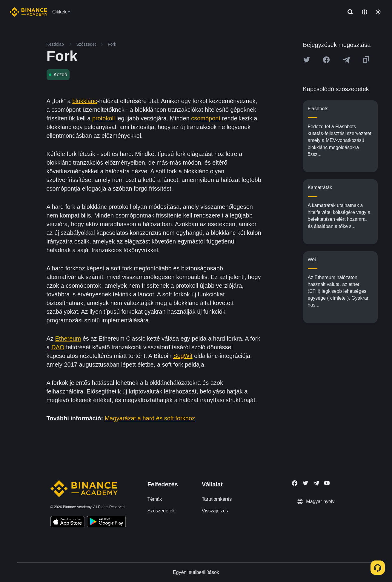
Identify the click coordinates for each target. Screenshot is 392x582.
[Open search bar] (348, 12)
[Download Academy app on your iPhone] (68, 523)
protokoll (104, 118)
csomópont (206, 118)
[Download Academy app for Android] (106, 523)
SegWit (183, 356)
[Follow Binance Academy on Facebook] (295, 483)
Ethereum (68, 339)
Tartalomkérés (217, 499)
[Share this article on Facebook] (326, 60)
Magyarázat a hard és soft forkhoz (150, 418)
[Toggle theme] (378, 12)
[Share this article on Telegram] (346, 60)
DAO (58, 347)
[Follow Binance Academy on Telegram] (316, 483)
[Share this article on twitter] (307, 60)
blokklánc (85, 101)
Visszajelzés (215, 511)
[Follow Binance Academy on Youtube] (327, 483)
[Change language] (365, 12)
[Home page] (29, 12)
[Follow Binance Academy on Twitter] (305, 483)
